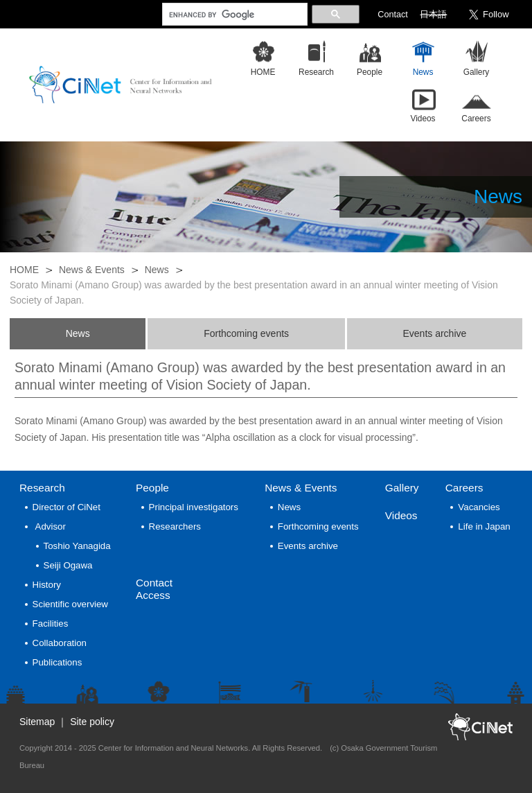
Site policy (92, 722)
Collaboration (60, 643)
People (152, 488)
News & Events (92, 270)
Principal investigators (194, 507)
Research (42, 488)
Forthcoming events (246, 333)
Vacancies (479, 507)
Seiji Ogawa (68, 565)
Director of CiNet (66, 507)
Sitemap (37, 722)
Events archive (434, 333)
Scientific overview (70, 604)
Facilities (51, 624)
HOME (24, 270)
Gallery (402, 488)
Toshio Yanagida (77, 546)
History (47, 585)
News (157, 270)
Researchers (175, 526)
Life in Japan (484, 526)
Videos (401, 515)
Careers (464, 488)
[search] (233, 15)
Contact (392, 15)
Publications (57, 662)
